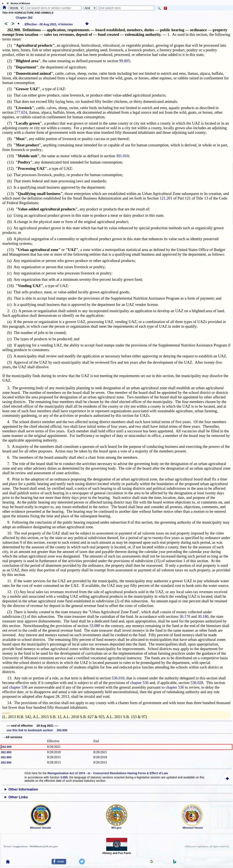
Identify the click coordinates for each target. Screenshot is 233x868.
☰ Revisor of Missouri (17, 3)
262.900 (6, 747)
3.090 (64, 777)
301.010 (122, 156)
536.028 (197, 683)
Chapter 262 (24, 18)
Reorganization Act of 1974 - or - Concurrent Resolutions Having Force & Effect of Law (108, 773)
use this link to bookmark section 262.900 (37, 730)
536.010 (118, 678)
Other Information (23, 789)
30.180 (203, 616)
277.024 (21, 112)
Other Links (18, 797)
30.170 (185, 616)
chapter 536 (139, 683)
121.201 (166, 198)
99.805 (124, 61)
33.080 (95, 626)
